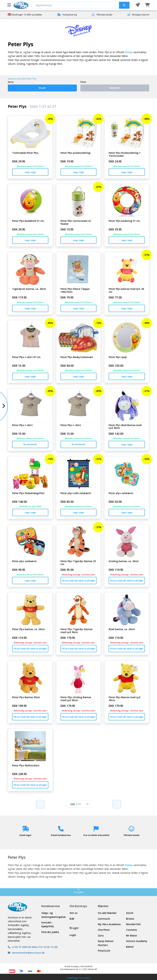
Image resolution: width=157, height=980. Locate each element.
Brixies (130, 919)
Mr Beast (132, 935)
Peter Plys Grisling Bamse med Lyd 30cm (76, 699)
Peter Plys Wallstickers (26, 766)
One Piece (104, 930)
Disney (129, 52)
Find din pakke (50, 932)
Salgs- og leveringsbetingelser (53, 915)
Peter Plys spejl (118, 357)
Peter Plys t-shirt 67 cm (26, 357)
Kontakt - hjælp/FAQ (48, 924)
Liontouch (104, 919)
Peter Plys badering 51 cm (124, 221)
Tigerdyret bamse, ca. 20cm (29, 289)
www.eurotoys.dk (16, 79)
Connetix (132, 930)
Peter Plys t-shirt (22, 425)
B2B (72, 919)
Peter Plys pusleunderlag (75, 153)
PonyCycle (104, 951)
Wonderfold (133, 924)
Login (73, 935)
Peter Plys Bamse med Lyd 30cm (124, 699)
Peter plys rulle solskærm (76, 493)
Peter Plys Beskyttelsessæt (77, 357)
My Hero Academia (109, 924)
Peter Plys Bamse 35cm (26, 697)
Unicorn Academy (137, 941)
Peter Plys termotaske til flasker (76, 222)
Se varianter (30, 444)
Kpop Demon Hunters (106, 943)
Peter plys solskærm (121, 493)
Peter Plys (31, 79)
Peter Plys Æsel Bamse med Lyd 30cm (125, 427)
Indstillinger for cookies (78, 978)
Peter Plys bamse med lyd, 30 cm (126, 291)
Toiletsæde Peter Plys (25, 153)
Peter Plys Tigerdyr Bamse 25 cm (78, 563)
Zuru (101, 935)
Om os (73, 913)
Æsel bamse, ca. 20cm (122, 629)
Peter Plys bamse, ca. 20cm (29, 629)
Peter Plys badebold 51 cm (28, 221)
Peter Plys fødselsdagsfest (28, 493)
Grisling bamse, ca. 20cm (124, 561)
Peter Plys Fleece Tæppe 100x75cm (75, 291)
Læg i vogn (30, 172)
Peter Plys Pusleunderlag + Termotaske (125, 154)
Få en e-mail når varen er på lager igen (78, 582)
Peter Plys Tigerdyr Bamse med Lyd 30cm (76, 631)
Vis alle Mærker (107, 913)
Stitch (130, 913)
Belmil (130, 947)
